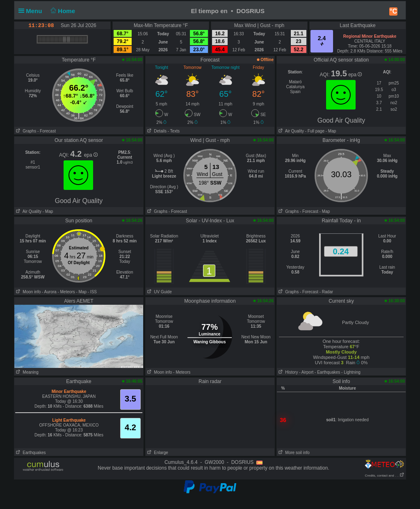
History (287, 372)
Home (62, 11)
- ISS (92, 292)
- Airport (306, 372)
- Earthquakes (327, 372)
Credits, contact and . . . (385, 476)
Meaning (26, 372)
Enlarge (157, 453)
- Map (330, 131)
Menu (32, 11)
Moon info (27, 292)
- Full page (315, 131)
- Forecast (47, 131)
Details (156, 131)
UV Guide (159, 292)
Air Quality (290, 131)
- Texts (174, 131)
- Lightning (351, 372)
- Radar (326, 292)
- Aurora (49, 292)
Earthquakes (30, 453)
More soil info (293, 453)
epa (355, 75)
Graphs (25, 131)
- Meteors (66, 292)
